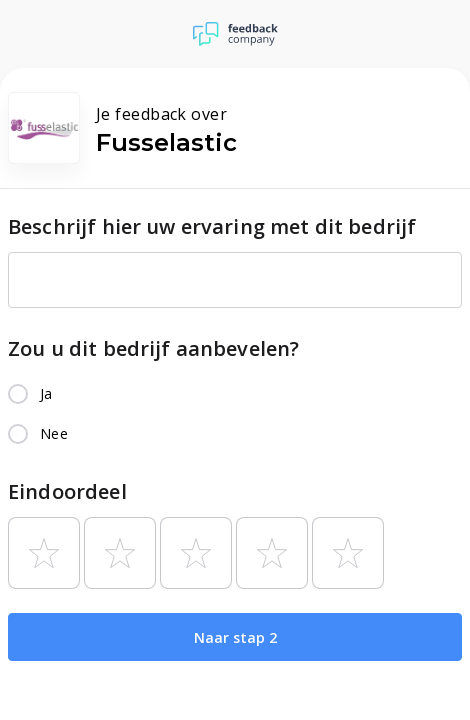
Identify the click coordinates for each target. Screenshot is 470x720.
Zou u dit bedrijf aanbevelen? (153, 348)
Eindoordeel (67, 491)
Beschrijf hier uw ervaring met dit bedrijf (212, 226)
